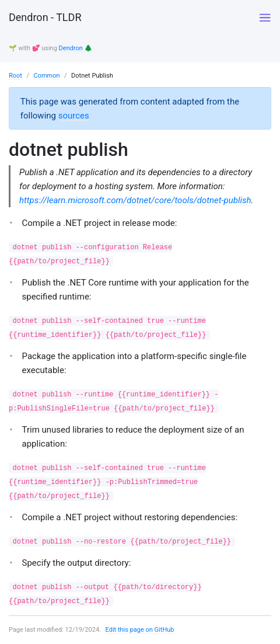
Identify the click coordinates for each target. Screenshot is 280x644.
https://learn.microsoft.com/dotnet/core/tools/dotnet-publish (135, 200)
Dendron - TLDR (45, 17)
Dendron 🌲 (76, 48)
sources (74, 116)
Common (46, 76)
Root (15, 76)
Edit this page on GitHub (140, 630)
